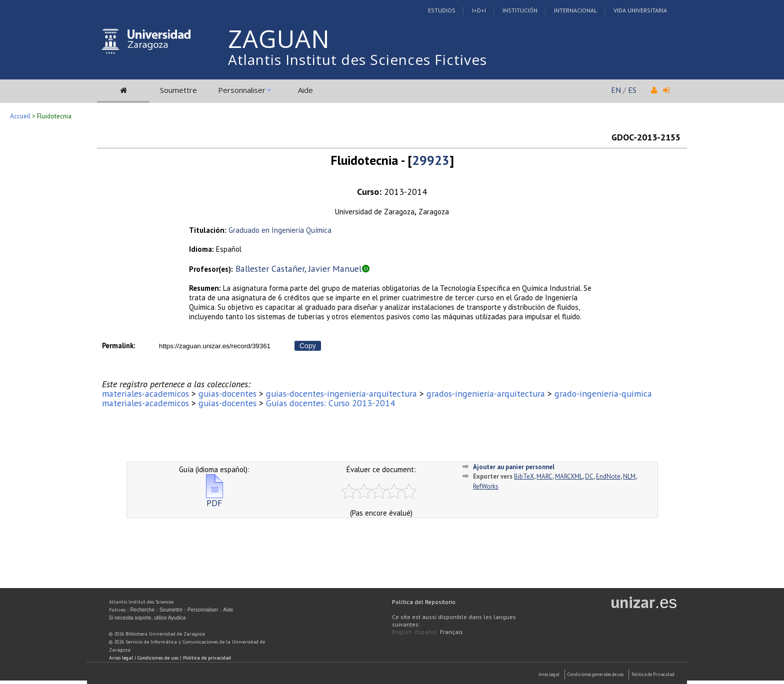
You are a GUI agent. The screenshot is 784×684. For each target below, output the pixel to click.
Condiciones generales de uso (595, 674)
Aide (305, 90)
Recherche (142, 610)
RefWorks (486, 486)
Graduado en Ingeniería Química (280, 230)
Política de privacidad (207, 658)
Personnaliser (242, 90)
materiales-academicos (145, 393)
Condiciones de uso (158, 658)
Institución (520, 10)
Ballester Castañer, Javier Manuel (298, 269)
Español (426, 632)
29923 (431, 160)
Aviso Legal (549, 674)
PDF (214, 499)
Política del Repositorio (424, 602)
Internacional (575, 10)
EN (616, 90)
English (402, 632)
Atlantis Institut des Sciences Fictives (357, 59)
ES (632, 90)
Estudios (442, 10)
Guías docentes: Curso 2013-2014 (330, 403)
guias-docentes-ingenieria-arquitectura (341, 393)
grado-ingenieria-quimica (603, 393)
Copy (308, 346)
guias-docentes (227, 393)
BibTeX (524, 476)
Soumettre (178, 90)
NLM (629, 476)
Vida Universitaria (640, 10)
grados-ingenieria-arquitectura (486, 393)
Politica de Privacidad (653, 674)
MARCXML (569, 476)
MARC (544, 476)
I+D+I (479, 10)
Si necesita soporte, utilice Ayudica (147, 618)
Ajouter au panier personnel (514, 467)
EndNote (608, 476)
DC (589, 476)
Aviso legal (121, 658)
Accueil (20, 116)
